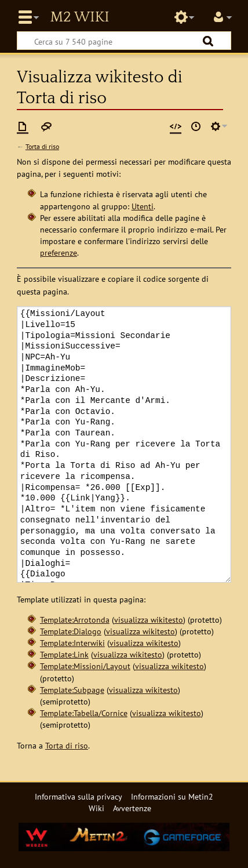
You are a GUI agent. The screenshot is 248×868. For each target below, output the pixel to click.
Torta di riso (42, 146)
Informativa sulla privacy (79, 796)
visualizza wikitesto (149, 620)
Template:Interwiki (72, 643)
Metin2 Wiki (79, 17)
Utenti (143, 206)
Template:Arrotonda (75, 620)
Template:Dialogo (71, 631)
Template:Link (64, 654)
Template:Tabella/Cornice (84, 713)
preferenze (59, 253)
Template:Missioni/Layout (85, 666)
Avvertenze (132, 808)
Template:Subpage (72, 690)
